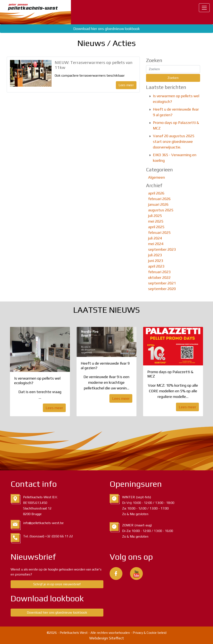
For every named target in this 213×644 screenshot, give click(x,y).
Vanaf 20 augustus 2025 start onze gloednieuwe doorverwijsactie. (174, 141)
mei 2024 (156, 244)
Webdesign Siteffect (107, 638)
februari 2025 (159, 232)
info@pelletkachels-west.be (43, 523)
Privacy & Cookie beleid (150, 633)
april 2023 (156, 266)
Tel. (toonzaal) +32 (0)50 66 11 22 (48, 536)
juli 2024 (155, 238)
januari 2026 (158, 204)
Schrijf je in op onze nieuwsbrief (57, 584)
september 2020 (162, 289)
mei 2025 (156, 221)
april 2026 (156, 193)
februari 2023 (159, 272)
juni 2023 (156, 261)
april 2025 (156, 227)
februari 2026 (159, 199)
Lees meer (126, 85)
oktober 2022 (159, 277)
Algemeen (157, 177)
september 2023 (162, 249)
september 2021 (162, 283)
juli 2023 (155, 255)
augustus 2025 (161, 210)
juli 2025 (155, 216)
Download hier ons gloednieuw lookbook (106, 29)
